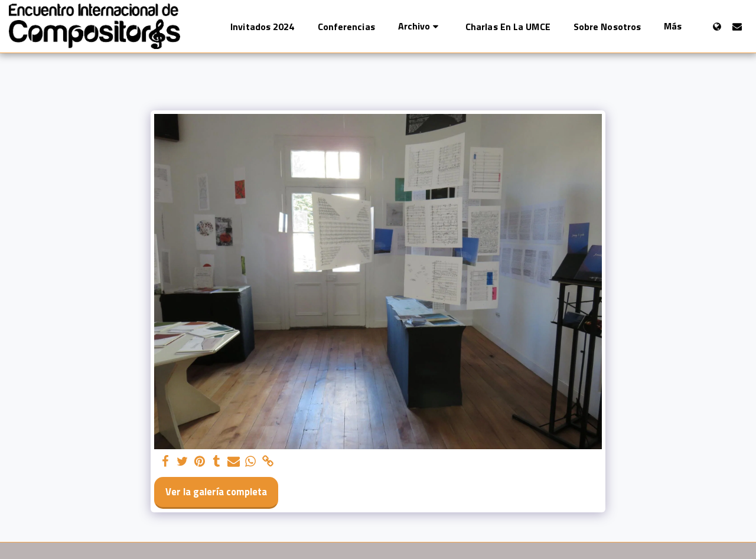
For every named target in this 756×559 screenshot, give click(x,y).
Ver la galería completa (216, 491)
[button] (420, 26)
